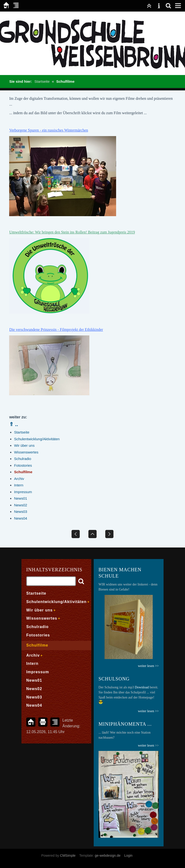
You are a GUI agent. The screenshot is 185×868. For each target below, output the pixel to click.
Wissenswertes (26, 452)
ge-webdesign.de (108, 855)
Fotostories (23, 465)
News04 (20, 518)
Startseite (42, 81)
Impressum (23, 492)
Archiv (19, 479)
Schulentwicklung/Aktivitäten (37, 439)
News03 (20, 512)
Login (128, 855)
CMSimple (68, 855)
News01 (20, 498)
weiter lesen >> (148, 711)
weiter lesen (146, 745)
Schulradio (23, 459)
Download (142, 687)
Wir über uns (24, 445)
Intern (19, 485)
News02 (20, 505)
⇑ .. (13, 424)
